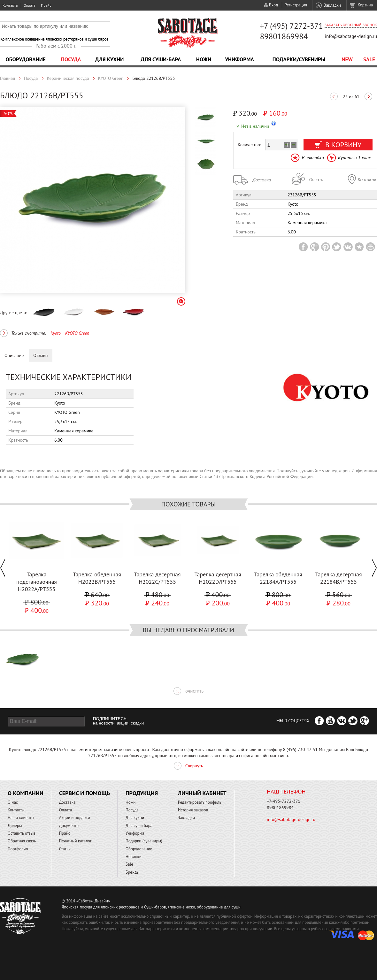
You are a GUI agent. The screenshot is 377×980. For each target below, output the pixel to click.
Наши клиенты (21, 818)
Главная (8, 78)
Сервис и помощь (85, 793)
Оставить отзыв (22, 833)
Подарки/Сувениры (299, 59)
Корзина (365, 5)
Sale (369, 59)
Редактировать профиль (200, 802)
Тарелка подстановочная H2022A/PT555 (37, 582)
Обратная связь (22, 841)
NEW (347, 59)
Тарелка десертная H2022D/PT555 (218, 578)
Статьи (65, 849)
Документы (69, 826)
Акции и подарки (75, 818)
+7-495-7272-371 (284, 801)
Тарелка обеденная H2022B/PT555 (97, 578)
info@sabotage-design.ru (351, 36)
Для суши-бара (161, 59)
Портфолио (18, 849)
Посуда (71, 59)
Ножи (204, 59)
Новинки (134, 857)
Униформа (239, 59)
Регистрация (296, 5)
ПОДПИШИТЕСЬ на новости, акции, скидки (118, 721)
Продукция (142, 793)
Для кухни (110, 59)
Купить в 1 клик (354, 158)
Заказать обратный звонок (351, 25)
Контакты (10, 5)
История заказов (193, 810)
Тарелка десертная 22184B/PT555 (338, 578)
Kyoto (56, 333)
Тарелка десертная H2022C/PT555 (157, 578)
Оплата (30, 5)
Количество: (249, 145)
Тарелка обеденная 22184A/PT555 (278, 578)
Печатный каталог (75, 841)
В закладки (313, 158)
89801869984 (284, 36)
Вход (273, 5)
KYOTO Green (111, 78)
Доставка (67, 802)
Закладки (332, 5)
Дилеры (15, 826)
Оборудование (26, 59)
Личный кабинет (202, 793)
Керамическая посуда (68, 78)
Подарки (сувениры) (144, 841)
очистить (194, 691)
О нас (13, 802)
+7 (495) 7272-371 (291, 26)
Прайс (46, 5)
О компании (26, 793)
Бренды (132, 872)
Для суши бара (139, 826)
